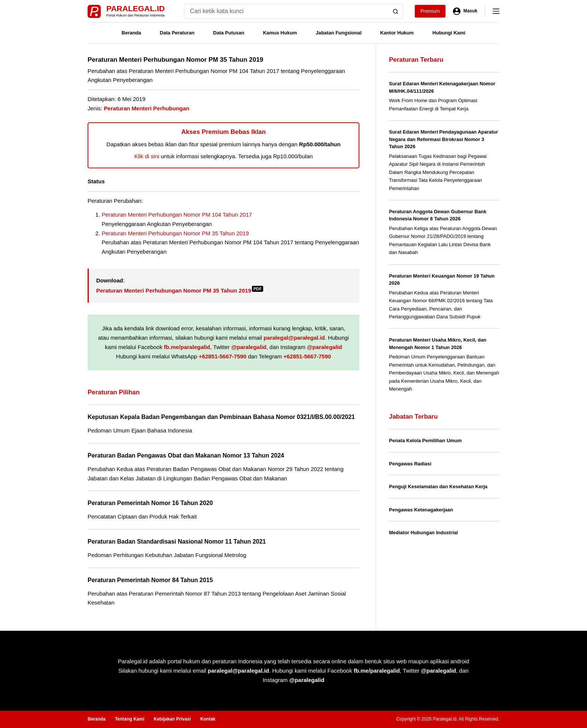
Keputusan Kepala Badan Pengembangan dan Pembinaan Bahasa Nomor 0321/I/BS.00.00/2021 (221, 417)
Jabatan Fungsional (338, 33)
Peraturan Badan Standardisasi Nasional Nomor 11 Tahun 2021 (177, 542)
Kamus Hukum (280, 33)
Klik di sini (147, 156)
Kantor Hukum (397, 33)
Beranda (131, 33)
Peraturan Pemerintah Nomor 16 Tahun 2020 (150, 503)
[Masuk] (465, 11)
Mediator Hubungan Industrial (423, 533)
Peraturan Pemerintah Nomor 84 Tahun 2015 (150, 580)
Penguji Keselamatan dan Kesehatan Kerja (438, 487)
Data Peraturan (177, 33)
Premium (430, 11)
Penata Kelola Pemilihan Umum (425, 441)
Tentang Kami (130, 719)
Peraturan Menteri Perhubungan (146, 108)
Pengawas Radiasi (410, 464)
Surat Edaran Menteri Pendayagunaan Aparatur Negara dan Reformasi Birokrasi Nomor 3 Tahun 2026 (443, 139)
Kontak (208, 719)
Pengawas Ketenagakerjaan (421, 510)
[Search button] (396, 11)
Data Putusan (229, 33)
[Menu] (496, 11)
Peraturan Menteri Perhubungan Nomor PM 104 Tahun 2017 (177, 215)
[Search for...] (286, 11)
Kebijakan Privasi (172, 719)
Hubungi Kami (449, 33)
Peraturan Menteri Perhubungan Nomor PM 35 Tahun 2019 (175, 233)
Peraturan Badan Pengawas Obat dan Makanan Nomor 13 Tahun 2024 (186, 455)
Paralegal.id (136, 8)
